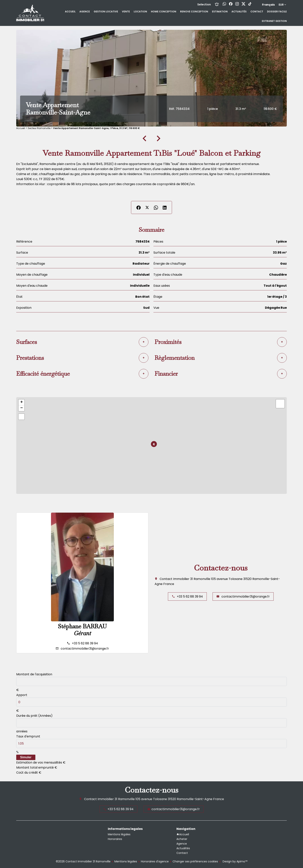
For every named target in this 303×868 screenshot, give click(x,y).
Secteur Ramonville (39, 128)
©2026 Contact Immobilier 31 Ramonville (83, 861)
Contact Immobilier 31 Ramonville (185, 579)
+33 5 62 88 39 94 (85, 643)
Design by (235, 861)
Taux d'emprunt (28, 736)
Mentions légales (126, 861)
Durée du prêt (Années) (34, 716)
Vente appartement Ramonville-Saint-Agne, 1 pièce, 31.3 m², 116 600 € (96, 128)
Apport (22, 695)
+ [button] (22, 402)
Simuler (26, 757)
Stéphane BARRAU (82, 626)
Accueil (21, 128)
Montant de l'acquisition (34, 674)
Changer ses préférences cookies (195, 861)
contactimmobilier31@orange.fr (85, 649)
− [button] (22, 408)
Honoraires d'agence (155, 861)
